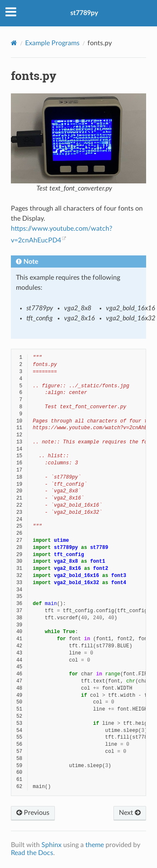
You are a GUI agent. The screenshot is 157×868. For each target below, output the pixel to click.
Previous (33, 813)
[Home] (14, 43)
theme (95, 845)
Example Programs (52, 43)
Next (130, 813)
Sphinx (51, 845)
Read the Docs (32, 853)
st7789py (84, 13)
